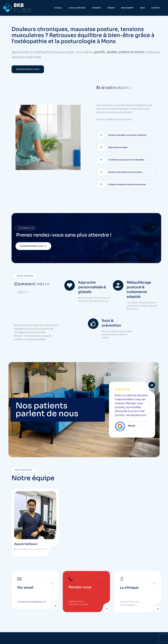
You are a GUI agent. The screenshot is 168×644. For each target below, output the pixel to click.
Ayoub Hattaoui (26, 544)
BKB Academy (127, 8)
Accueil (58, 8)
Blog (143, 8)
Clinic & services (77, 8)
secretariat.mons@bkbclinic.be (32, 602)
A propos (96, 8)
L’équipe (111, 8)
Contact (156, 8)
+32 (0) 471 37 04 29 (78, 605)
